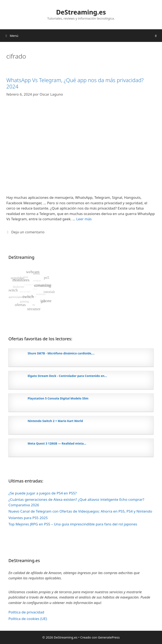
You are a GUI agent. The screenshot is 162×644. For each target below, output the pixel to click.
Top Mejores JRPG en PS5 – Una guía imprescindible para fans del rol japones (73, 524)
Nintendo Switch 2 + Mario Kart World (55, 421)
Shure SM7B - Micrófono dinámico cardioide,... (61, 353)
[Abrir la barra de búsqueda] (156, 36)
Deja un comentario (28, 232)
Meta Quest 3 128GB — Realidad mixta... (57, 443)
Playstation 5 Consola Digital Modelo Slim (58, 398)
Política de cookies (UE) (28, 619)
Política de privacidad (26, 612)
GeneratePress (109, 637)
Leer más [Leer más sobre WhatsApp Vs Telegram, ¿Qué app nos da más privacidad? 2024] (84, 219)
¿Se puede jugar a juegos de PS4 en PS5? (43, 493)
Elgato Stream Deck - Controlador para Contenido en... (67, 376)
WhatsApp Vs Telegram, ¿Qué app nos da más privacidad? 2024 (75, 83)
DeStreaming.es (81, 12)
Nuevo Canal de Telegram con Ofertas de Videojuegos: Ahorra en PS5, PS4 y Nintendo (80, 511)
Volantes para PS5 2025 (28, 518)
